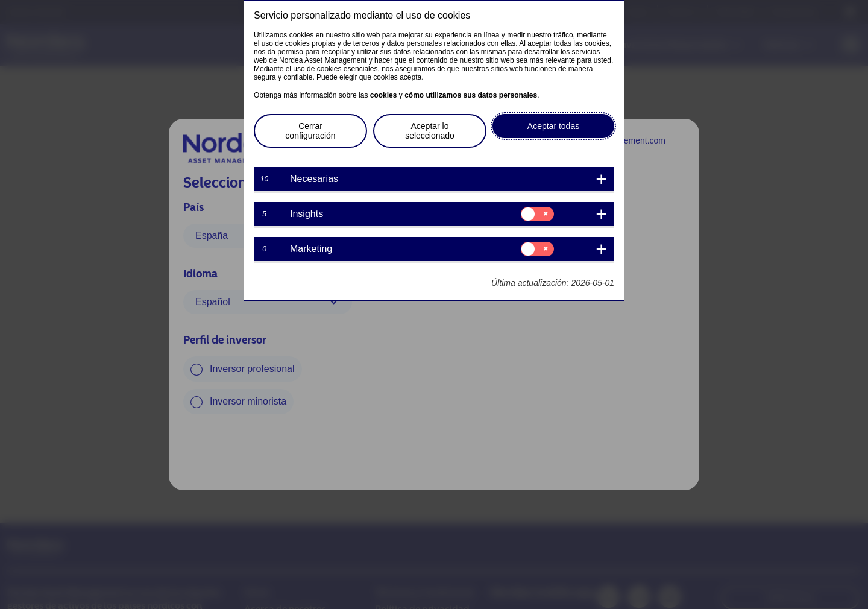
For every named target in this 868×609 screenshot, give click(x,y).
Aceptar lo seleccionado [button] (430, 131)
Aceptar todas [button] (553, 126)
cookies (384, 95)
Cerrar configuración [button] (310, 131)
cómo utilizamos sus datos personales (471, 95)
